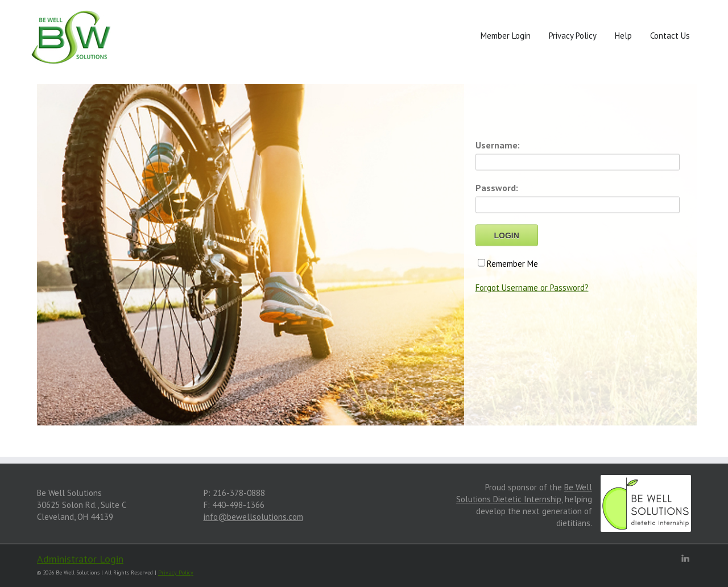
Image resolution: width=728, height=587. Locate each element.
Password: (497, 188)
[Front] (72, 39)
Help (623, 36)
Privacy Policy (573, 36)
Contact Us (670, 36)
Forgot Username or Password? (532, 288)
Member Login (506, 36)
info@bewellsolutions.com (253, 517)
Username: (498, 145)
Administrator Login (80, 559)
